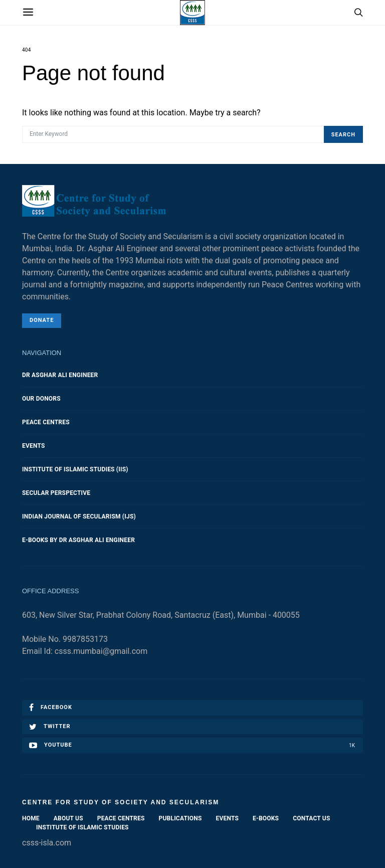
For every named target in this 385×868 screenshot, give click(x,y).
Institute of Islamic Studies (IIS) (75, 469)
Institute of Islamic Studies (82, 827)
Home (31, 818)
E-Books (266, 818)
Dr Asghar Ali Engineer (60, 375)
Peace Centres (46, 422)
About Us (68, 818)
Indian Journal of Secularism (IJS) (79, 516)
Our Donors (41, 399)
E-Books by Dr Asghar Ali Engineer (78, 540)
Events (34, 446)
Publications (180, 818)
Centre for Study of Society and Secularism (121, 802)
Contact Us (311, 818)
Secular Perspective (56, 493)
